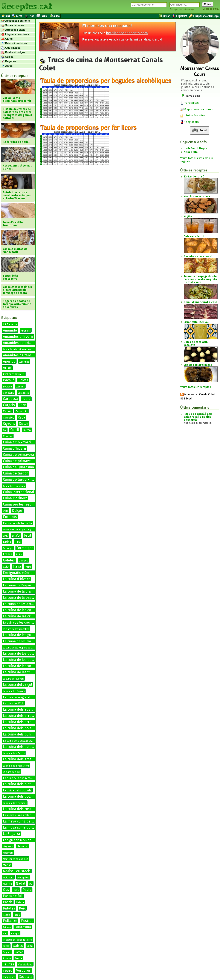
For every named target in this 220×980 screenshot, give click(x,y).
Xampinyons (9, 977)
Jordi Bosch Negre (195, 148)
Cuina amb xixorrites (19, 442)
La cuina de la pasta (19, 598)
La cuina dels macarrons (16, 766)
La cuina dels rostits (19, 809)
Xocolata (26, 977)
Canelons (8, 393)
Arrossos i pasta (13, 30)
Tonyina (7, 959)
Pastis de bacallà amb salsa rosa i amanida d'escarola (198, 417)
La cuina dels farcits (14, 753)
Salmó (6, 946)
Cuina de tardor (15, 473)
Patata (20, 902)
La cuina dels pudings (15, 803)
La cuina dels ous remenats (20, 778)
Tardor (19, 952)
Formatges (25, 548)
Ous (6, 890)
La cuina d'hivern (17, 579)
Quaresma (23, 927)
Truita (18, 958)
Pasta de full (13, 896)
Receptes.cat (27, 6)
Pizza (17, 915)
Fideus (18, 542)
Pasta (27, 890)
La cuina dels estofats (20, 747)
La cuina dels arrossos (21, 722)
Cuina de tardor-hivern (21, 479)
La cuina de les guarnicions (24, 635)
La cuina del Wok (13, 703)
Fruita (19, 555)
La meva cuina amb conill (20, 815)
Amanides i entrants (15, 21)
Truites (9, 964)
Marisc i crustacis (17, 871)
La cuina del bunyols (13, 679)
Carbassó (26, 399)
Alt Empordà (10, 324)
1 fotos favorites (193, 115)
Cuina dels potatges (14, 486)
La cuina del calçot (18, 685)
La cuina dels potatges (21, 796)
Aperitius (24, 362)
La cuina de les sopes (20, 666)
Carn (22, 405)
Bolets (23, 380)
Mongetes (23, 878)
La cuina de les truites (20, 672)
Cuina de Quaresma (18, 467)
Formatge (8, 548)
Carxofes (9, 418)
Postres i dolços (13, 53)
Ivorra (28, 567)
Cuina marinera (15, 498)
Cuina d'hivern (15, 448)
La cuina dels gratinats (21, 759)
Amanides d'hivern (18, 337)
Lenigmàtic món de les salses (25, 840)
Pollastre (10, 921)
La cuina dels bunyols (20, 734)
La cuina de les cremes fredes (24, 623)
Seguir (200, 131)
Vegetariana (25, 965)
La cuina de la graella (20, 591)
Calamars (20, 387)
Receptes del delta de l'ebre (17, 940)
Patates (9, 908)
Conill (15, 430)
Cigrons (9, 424)
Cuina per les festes (19, 504)
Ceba (21, 418)
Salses (7, 57)
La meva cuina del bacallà (23, 821)
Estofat (16, 536)
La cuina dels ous (12, 772)
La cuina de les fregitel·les (16, 629)
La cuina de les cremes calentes (28, 616)
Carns (7, 39)
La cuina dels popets (17, 790)
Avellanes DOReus (14, 374)
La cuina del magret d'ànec (20, 697)
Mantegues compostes (15, 859)
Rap (5, 934)
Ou (31, 884)
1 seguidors (189, 122)
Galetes (9, 560)
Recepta (15, 934)
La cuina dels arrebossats (23, 716)
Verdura (8, 971)
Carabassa (23, 393)
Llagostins (8, 847)
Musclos (7, 884)
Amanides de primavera (22, 343)
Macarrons (8, 853)
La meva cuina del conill (22, 828)
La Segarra (11, 834)
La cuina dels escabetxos (19, 741)
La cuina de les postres (21, 660)
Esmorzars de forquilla (17, 523)
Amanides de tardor (19, 355)
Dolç (6, 511)
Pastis (8, 902)
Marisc (7, 865)
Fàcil (27, 535)
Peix (22, 908)
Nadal (20, 883)
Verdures (23, 970)
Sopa (30, 946)
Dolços (17, 511)
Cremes (8, 436)
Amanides (26, 331)
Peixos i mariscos (14, 44)
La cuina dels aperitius (21, 709)
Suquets (7, 952)
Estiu (6, 536)
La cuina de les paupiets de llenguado (22, 648)
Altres (7, 66)
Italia (17, 567)
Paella (16, 890)
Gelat (6, 567)
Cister (24, 424)
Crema (27, 430)
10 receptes (189, 103)
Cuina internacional (18, 492)
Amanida (10, 330)
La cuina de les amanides (22, 604)
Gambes (23, 561)
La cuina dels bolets (19, 728)
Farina (7, 542)
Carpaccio (21, 411)
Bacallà (9, 380)
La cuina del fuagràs (14, 691)
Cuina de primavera (18, 455)
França (8, 554)
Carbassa (10, 399)
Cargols (9, 405)
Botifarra (7, 387)
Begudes (9, 62)
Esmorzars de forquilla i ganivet (20, 530)
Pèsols (7, 915)
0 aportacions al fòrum (199, 109)
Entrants (10, 517)
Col (5, 430)
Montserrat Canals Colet (200, 71)
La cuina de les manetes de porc (27, 641)
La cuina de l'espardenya (22, 585)
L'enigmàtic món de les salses (26, 573)
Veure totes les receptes (196, 387)
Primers (7, 927)
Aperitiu (9, 361)
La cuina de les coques (21, 610)
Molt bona (8, 878)
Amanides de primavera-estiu (19, 349)
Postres (27, 921)
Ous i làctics (11, 48)
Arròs (7, 368)
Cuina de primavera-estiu (23, 461)
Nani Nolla (191, 152)
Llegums (22, 846)
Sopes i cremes (13, 26)
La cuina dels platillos (20, 784)
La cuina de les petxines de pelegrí (31, 654)
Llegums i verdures (15, 35)
